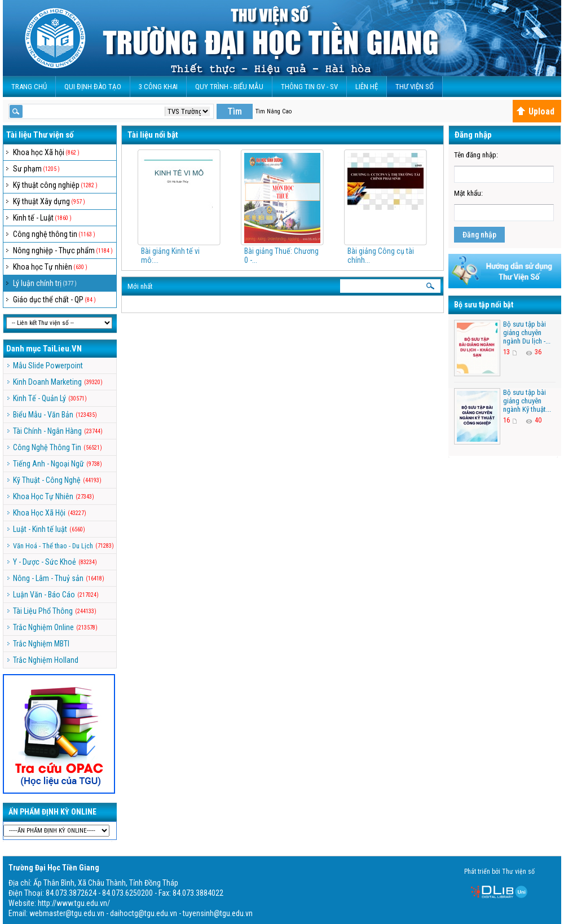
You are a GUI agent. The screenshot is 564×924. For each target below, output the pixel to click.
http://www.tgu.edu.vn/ (74, 903)
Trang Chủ (29, 87)
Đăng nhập (479, 235)
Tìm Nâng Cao (274, 111)
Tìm (235, 111)
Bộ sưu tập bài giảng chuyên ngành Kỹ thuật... (527, 401)
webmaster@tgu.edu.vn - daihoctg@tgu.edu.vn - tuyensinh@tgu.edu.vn (141, 913)
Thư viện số (415, 87)
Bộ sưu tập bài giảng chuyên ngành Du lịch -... (527, 333)
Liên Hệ (367, 87)
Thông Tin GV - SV (309, 87)
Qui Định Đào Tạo (93, 87)
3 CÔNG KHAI (158, 87)
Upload (535, 111)
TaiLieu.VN (62, 349)
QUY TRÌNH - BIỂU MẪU (229, 87)
